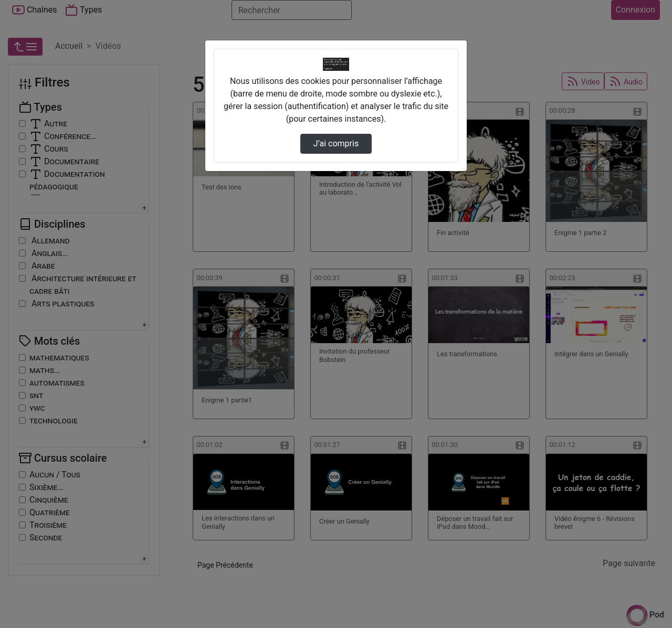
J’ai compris (336, 143)
